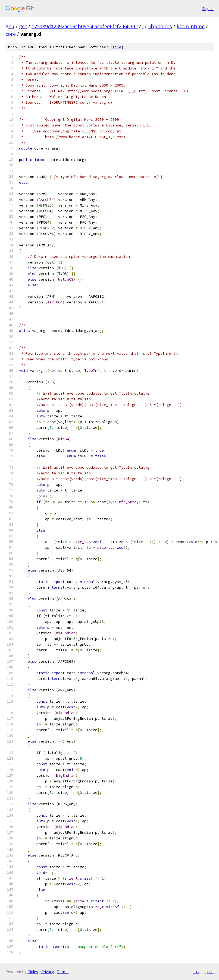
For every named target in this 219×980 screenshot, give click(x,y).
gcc (23, 26)
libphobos (160, 26)
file (117, 47)
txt (196, 972)
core (11, 34)
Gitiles (33, 972)
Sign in (208, 9)
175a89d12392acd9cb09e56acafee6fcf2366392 (85, 26)
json (209, 972)
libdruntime (191, 26)
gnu (10, 26)
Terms (63, 972)
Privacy (48, 972)
